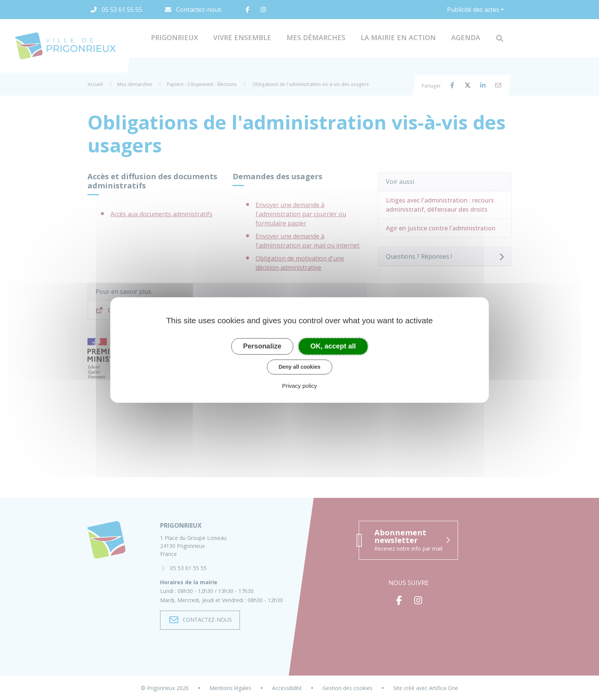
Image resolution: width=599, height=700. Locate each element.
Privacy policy (299, 386)
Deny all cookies (299, 367)
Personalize (262, 346)
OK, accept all (333, 346)
